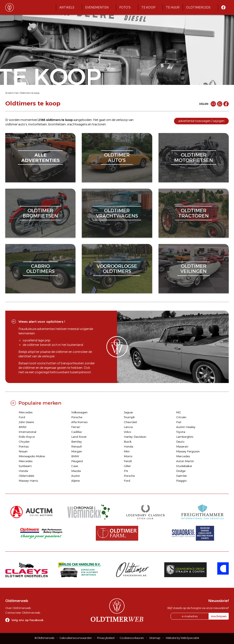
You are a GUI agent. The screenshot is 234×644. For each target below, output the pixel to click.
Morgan (77, 451)
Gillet (127, 466)
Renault (77, 446)
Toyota (181, 432)
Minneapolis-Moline (32, 456)
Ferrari (76, 427)
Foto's (125, 7)
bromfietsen (57, 124)
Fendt (128, 461)
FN (126, 471)
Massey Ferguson (188, 451)
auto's (23, 124)
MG (179, 412)
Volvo (127, 432)
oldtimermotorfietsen (194, 158)
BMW (23, 427)
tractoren (99, 124)
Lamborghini (185, 437)
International (27, 432)
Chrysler (24, 442)
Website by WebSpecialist (182, 638)
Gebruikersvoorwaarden (76, 638)
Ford (22, 417)
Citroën (181, 417)
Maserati (182, 446)
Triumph (129, 417)
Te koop (148, 7)
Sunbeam (25, 466)
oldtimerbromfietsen (40, 213)
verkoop (122, 120)
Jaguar (128, 412)
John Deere (26, 422)
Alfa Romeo (79, 422)
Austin (76, 476)
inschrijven (219, 616)
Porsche (77, 417)
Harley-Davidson (135, 437)
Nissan (23, 451)
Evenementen (97, 7)
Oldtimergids (198, 7)
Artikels (67, 7)
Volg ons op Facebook (27, 620)
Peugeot (77, 461)
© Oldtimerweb (45, 638)
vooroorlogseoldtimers (117, 269)
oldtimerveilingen (194, 269)
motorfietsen (38, 124)
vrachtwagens (77, 124)
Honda (128, 446)
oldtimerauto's (117, 158)
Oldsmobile (26, 476)
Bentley (77, 442)
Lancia (128, 427)
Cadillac (77, 432)
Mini (127, 451)
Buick (128, 442)
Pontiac (24, 446)
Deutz (180, 442)
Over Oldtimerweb (18, 608)
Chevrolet (130, 422)
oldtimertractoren (194, 213)
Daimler (182, 476)
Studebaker (184, 466)
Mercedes (26, 412)
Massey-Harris (28, 481)
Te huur (173, 7)
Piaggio (181, 481)
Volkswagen (79, 412)
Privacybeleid (106, 638)
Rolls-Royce (27, 437)
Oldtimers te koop (30, 93)
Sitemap (155, 638)
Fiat (179, 422)
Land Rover (79, 437)
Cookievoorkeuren (132, 638)
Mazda (76, 471)
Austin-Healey (186, 427)
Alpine (75, 481)
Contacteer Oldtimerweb (23, 613)
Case (75, 466)
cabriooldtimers (40, 269)
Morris (128, 456)
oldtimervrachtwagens (117, 213)
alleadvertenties (40, 158)
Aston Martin (185, 461)
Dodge (181, 471)
